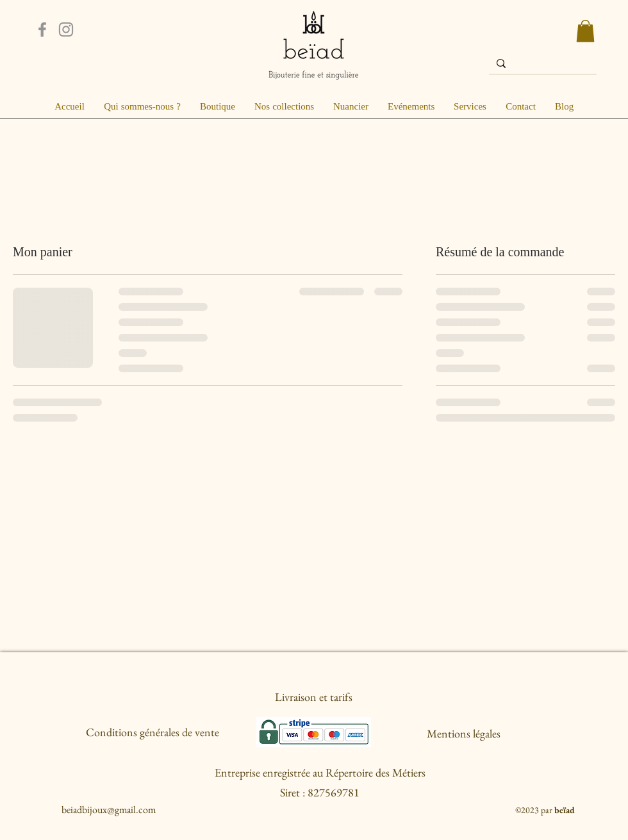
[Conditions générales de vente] (153, 732)
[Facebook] (42, 29)
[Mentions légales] (464, 734)
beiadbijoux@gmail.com (109, 810)
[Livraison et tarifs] (313, 697)
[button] (585, 31)
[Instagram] (66, 29)
